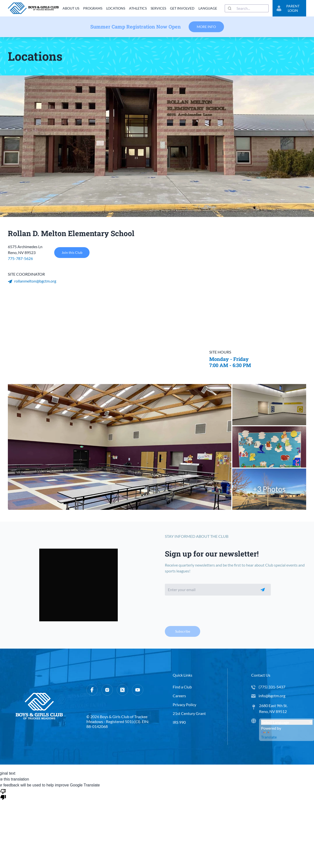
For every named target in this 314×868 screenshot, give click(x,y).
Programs (93, 8)
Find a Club (182, 687)
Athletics (138, 8)
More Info (206, 27)
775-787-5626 (20, 258)
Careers (179, 696)
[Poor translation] (3, 794)
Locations (116, 8)
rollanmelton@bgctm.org (32, 281)
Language (208, 8)
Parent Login (288, 8)
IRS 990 (179, 722)
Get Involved (182, 8)
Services (158, 8)
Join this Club (72, 253)
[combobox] (247, 8)
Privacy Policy (184, 704)
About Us (71, 8)
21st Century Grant (189, 713)
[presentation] (202, 609)
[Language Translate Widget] (287, 722)
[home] (33, 8)
